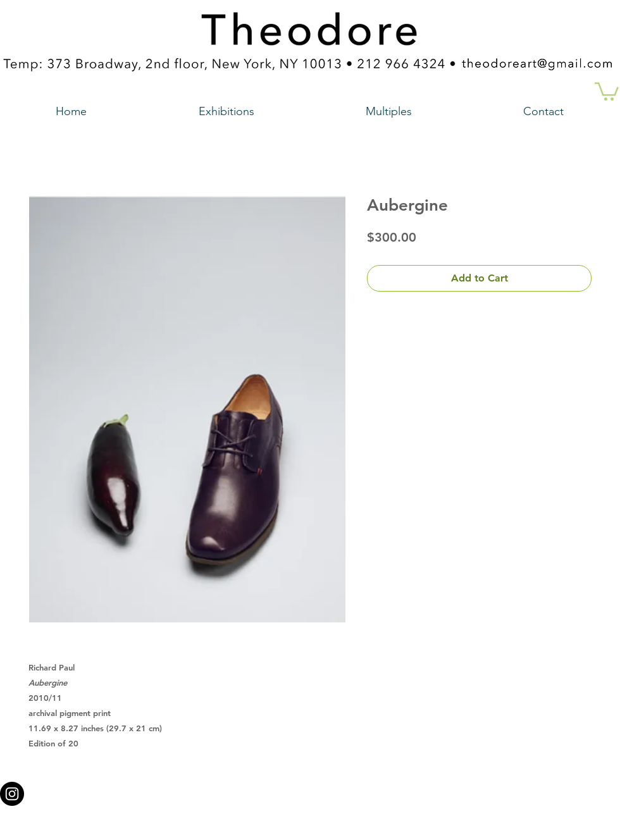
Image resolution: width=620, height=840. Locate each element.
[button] (607, 90)
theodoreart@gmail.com (256, 790)
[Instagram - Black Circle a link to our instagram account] (12, 794)
